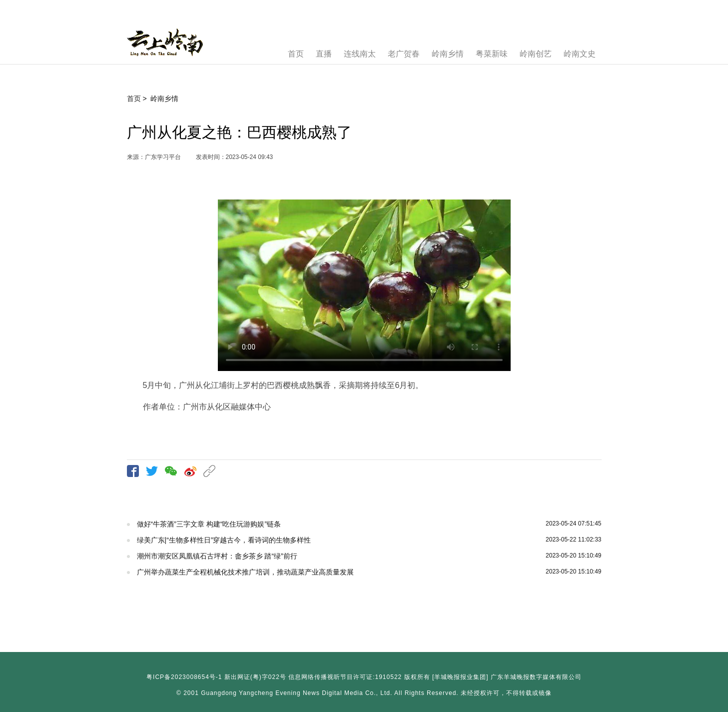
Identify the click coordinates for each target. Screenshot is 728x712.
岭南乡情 (448, 54)
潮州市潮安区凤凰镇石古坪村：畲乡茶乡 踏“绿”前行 (217, 556)
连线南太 (360, 54)
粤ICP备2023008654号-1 (184, 677)
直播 (324, 54)
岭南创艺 (536, 54)
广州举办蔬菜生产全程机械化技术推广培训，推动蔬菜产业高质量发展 (245, 572)
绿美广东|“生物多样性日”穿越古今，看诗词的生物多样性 (224, 540)
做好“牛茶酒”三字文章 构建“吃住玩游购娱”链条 (209, 524)
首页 (296, 54)
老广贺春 (404, 54)
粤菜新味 (492, 54)
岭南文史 (580, 54)
